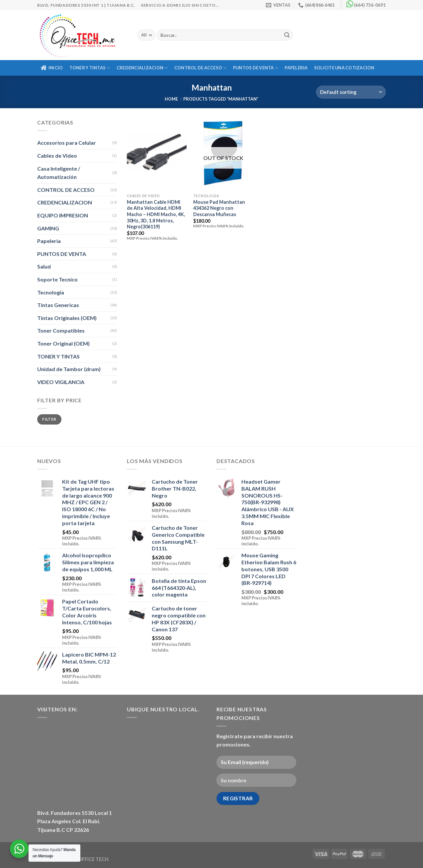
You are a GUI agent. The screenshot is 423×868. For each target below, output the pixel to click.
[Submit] (287, 35)
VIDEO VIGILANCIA (61, 382)
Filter (49, 419)
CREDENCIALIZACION (142, 68)
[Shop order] (351, 92)
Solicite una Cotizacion (344, 68)
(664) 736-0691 (370, 5)
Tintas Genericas (58, 305)
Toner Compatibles (61, 330)
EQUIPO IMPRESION (63, 215)
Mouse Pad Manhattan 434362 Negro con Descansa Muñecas (219, 208)
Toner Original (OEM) (63, 343)
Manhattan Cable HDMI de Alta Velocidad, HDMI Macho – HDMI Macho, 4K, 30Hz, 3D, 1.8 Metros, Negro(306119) (156, 214)
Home (171, 99)
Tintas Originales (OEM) (67, 318)
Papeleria (296, 68)
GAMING (48, 228)
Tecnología (51, 292)
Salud (44, 266)
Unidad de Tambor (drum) (69, 369)
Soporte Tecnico (57, 279)
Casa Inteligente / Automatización (59, 173)
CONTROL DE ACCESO (201, 68)
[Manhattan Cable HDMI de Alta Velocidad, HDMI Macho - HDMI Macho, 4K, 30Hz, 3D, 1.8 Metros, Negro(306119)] (157, 154)
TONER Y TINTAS (90, 68)
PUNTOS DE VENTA (256, 68)
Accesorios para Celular (67, 143)
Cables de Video (57, 156)
